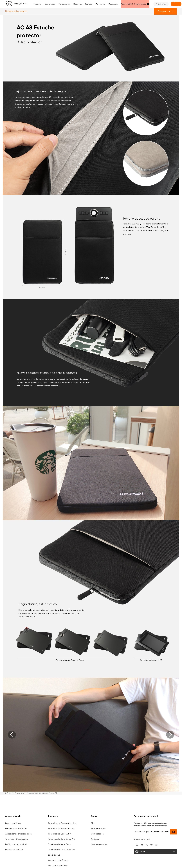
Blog (93, 823)
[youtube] (156, 844)
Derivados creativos (58, 865)
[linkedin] (151, 844)
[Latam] (155, 852)
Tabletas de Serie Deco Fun (61, 850)
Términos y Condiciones (16, 839)
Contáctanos (97, 834)
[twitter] (147, 844)
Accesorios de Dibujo (38, 793)
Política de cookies (14, 850)
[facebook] (137, 844)
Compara (162, 4)
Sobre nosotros (98, 829)
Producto (37, 4)
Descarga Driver (13, 823)
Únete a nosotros (99, 844)
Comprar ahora (165, 11)
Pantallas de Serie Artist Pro (62, 829)
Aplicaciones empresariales (18, 834)
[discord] (142, 844)
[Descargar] (113, 4)
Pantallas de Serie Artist (60, 834)
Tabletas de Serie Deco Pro (61, 839)
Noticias (95, 839)
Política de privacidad (16, 844)
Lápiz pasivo (54, 855)
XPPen (8, 793)
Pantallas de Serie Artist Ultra (62, 823)
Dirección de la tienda (16, 829)
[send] (173, 832)
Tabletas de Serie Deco (60, 844)
